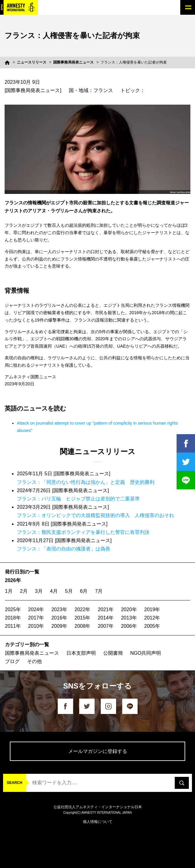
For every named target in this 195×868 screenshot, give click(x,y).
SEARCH (15, 783)
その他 (34, 661)
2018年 (13, 618)
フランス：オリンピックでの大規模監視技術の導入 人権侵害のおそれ (96, 515)
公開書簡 (113, 653)
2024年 (36, 610)
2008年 (83, 626)
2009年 (59, 626)
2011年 (13, 626)
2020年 (129, 610)
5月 (69, 591)
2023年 (59, 610)
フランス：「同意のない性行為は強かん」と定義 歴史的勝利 (86, 482)
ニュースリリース (32, 62)
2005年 (152, 626)
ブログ (12, 661)
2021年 (106, 610)
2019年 (152, 610)
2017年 (36, 618)
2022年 (83, 610)
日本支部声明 (81, 653)
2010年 (36, 626)
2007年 (106, 626)
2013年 (129, 618)
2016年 (59, 618)
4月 (54, 591)
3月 (39, 591)
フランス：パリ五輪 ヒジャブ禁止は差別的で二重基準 (78, 499)
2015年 (83, 618)
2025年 (13, 610)
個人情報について (98, 822)
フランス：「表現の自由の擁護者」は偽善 (64, 549)
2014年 (106, 618)
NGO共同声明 (146, 653)
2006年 (129, 626)
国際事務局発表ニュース (73, 62)
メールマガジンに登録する (98, 751)
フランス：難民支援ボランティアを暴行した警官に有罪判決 (83, 532)
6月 (84, 591)
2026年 (13, 580)
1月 (9, 591)
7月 (99, 591)
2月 (24, 591)
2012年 (152, 618)
